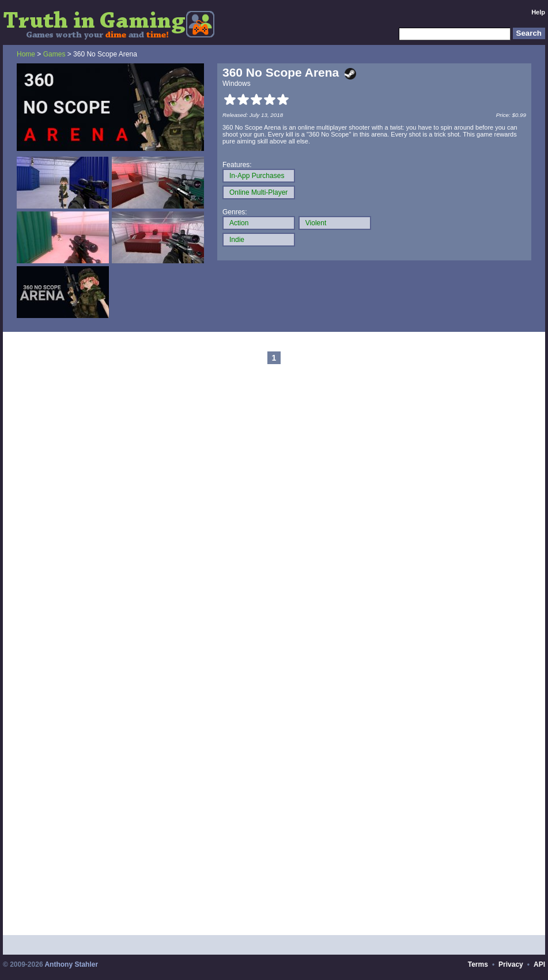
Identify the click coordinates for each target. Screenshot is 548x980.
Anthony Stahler (71, 964)
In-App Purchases (257, 176)
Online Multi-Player (258, 192)
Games (54, 54)
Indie (237, 240)
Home (26, 54)
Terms (478, 964)
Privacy (511, 964)
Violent (316, 223)
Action (239, 223)
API (539, 964)
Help (538, 12)
